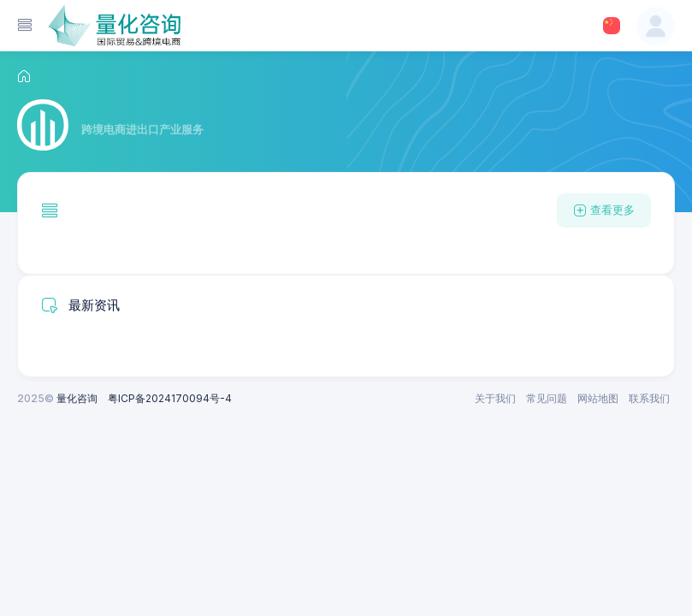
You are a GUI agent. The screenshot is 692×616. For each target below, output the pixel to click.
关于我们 (495, 398)
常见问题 (547, 398)
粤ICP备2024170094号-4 (170, 398)
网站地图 (598, 398)
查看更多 (604, 210)
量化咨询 (77, 398)
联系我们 (649, 398)
